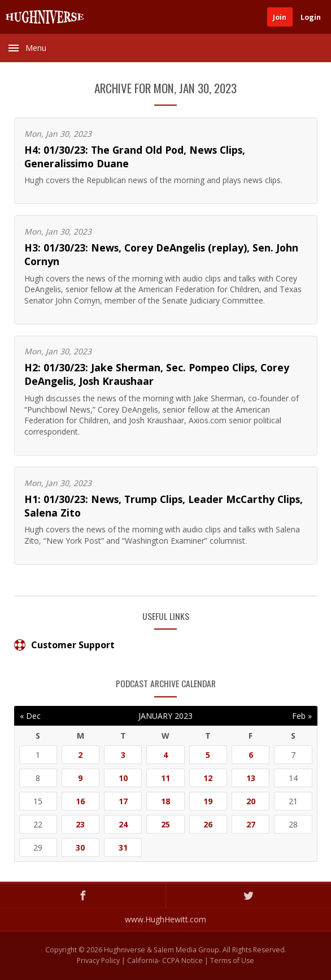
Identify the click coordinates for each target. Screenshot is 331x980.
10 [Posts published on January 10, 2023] (123, 778)
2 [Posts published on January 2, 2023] (80, 755)
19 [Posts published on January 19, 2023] (208, 801)
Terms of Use (232, 961)
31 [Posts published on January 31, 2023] (123, 847)
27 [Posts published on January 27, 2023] (251, 824)
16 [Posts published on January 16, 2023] (80, 801)
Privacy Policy (98, 961)
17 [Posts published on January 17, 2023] (123, 801)
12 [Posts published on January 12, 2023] (208, 778)
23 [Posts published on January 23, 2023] (80, 824)
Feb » (302, 716)
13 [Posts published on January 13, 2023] (251, 778)
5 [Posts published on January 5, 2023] (208, 755)
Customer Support (64, 645)
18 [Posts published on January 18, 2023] (165, 801)
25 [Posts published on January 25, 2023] (165, 824)
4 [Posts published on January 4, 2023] (165, 755)
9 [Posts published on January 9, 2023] (80, 778)
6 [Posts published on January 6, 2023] (251, 755)
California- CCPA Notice (165, 961)
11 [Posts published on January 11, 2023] (165, 778)
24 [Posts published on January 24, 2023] (123, 824)
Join (280, 17)
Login (311, 17)
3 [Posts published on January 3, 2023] (123, 755)
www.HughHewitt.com (165, 919)
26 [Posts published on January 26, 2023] (208, 824)
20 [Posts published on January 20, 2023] (251, 801)
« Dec (30, 716)
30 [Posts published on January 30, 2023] (80, 847)
